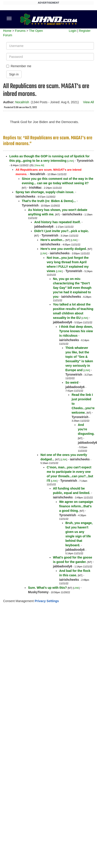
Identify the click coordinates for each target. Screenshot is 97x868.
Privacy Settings (47, 601)
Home (7, 31)
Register (85, 31)
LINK (71, 161)
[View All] (39, 165)
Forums (20, 31)
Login (73, 31)
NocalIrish (22, 102)
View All (88, 102)
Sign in (14, 74)
